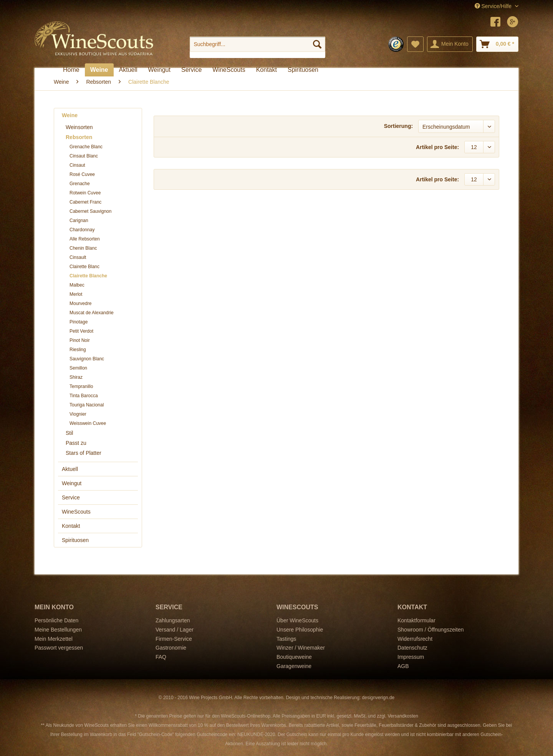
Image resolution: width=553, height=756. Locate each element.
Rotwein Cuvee (85, 193)
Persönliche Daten (56, 620)
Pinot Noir (80, 340)
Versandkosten (403, 716)
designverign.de (378, 698)
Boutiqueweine (294, 657)
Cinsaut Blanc (84, 156)
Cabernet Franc (85, 202)
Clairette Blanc (84, 267)
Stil (69, 433)
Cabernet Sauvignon (90, 211)
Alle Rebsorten (85, 239)
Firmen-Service (174, 639)
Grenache (80, 184)
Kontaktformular (416, 620)
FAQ (161, 657)
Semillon (78, 368)
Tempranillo (81, 386)
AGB (403, 666)
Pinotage (79, 322)
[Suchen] (317, 44)
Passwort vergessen (59, 648)
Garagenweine (294, 666)
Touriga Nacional (87, 405)
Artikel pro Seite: (437, 147)
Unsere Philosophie (300, 630)
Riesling (78, 350)
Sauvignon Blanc (87, 359)
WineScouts (76, 512)
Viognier (78, 414)
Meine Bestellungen (58, 630)
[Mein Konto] (450, 44)
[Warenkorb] (497, 44)
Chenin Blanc (83, 248)
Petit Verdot (81, 331)
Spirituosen (75, 540)
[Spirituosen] (303, 70)
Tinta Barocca (84, 396)
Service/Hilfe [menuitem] (494, 6)
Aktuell (70, 469)
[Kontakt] (267, 70)
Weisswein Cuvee (88, 423)
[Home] (71, 70)
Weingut (72, 483)
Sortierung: (398, 126)
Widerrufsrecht (415, 639)
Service (71, 497)
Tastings (286, 639)
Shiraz (76, 377)
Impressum (411, 657)
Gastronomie (171, 648)
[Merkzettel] (415, 44)
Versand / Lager (175, 630)
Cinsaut (77, 165)
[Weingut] (159, 70)
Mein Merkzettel (54, 639)
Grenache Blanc (86, 147)
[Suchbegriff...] (257, 44)
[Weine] (99, 70)
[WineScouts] (229, 70)
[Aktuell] (128, 70)
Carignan (79, 220)
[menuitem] (257, 47)
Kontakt (71, 526)
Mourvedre (80, 303)
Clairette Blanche (88, 276)
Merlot (76, 294)
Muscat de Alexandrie (92, 313)
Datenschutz (412, 648)
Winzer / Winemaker (301, 648)
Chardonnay (82, 230)
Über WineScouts (297, 620)
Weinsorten (79, 127)
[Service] (191, 70)
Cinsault (78, 257)
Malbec (77, 285)
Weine (70, 115)
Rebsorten (79, 137)
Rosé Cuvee (82, 174)
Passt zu (76, 443)
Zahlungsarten (173, 620)
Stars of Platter (84, 453)
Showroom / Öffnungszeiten (431, 630)
